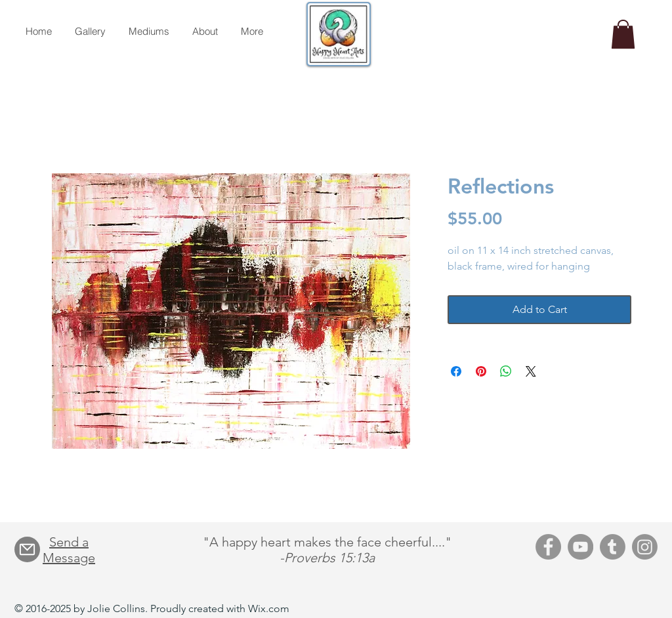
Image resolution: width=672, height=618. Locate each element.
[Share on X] (531, 371)
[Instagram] (645, 547)
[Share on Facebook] (456, 371)
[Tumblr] (613, 547)
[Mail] (27, 549)
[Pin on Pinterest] (481, 371)
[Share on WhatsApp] (506, 371)
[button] (623, 34)
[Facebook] (548, 547)
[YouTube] (580, 547)
